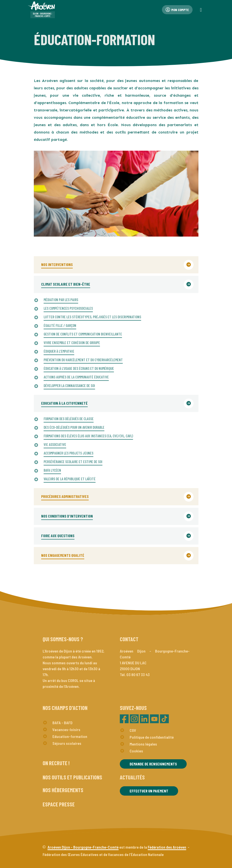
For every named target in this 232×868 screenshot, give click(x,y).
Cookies (136, 751)
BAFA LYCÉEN (52, 470)
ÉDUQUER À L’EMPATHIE (59, 351)
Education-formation (70, 736)
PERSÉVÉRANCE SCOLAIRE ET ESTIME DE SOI (73, 462)
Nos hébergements (63, 790)
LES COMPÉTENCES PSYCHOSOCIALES (68, 308)
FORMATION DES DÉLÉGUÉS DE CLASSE (69, 419)
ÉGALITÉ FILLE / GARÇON (60, 325)
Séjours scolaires (67, 743)
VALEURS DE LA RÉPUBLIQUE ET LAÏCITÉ (70, 479)
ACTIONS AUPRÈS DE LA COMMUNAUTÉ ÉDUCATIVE (76, 377)
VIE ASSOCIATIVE (55, 444)
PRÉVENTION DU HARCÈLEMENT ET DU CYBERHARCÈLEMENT (83, 360)
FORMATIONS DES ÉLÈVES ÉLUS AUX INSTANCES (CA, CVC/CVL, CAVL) (88, 436)
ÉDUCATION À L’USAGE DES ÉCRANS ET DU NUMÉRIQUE (79, 368)
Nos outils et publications (72, 777)
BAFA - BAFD (62, 723)
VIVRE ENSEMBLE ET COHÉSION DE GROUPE (72, 343)
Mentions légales (143, 744)
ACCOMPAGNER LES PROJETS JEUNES (68, 453)
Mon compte (177, 10)
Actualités (132, 777)
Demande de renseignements (153, 764)
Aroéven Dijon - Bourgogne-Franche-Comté (83, 847)
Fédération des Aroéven (167, 847)
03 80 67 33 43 (138, 674)
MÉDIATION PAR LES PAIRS (61, 300)
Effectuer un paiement (149, 791)
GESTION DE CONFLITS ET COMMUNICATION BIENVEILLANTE (83, 334)
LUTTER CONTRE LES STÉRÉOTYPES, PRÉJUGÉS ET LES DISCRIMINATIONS (92, 317)
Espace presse (59, 804)
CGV (133, 730)
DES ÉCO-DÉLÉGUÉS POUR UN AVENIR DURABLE (74, 427)
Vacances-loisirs (66, 729)
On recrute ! (56, 763)
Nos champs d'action (65, 708)
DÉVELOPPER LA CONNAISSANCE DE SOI (69, 386)
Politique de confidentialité (152, 737)
